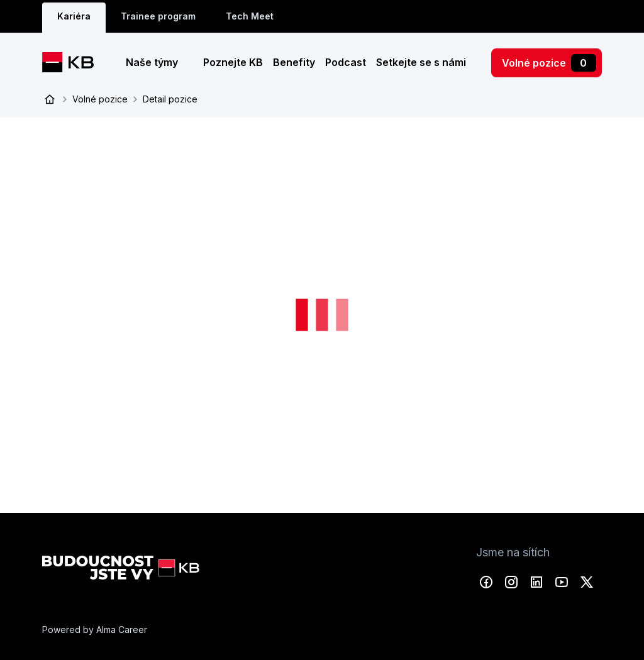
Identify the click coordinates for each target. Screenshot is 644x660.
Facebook (486, 582)
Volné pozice (549, 63)
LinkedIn (536, 582)
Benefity (294, 62)
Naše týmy (153, 62)
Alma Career (122, 630)
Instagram (511, 582)
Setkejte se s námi (421, 62)
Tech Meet (250, 16)
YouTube (562, 582)
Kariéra (74, 16)
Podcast (346, 62)
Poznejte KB (233, 62)
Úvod (50, 99)
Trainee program (158, 16)
